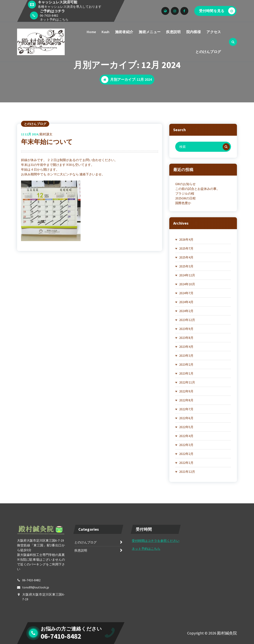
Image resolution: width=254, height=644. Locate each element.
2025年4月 (186, 257)
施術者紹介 (124, 32)
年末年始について (47, 142)
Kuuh (105, 32)
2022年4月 (186, 436)
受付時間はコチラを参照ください (156, 541)
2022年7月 (186, 409)
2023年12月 (187, 320)
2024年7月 (186, 293)
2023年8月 (186, 338)
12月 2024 (30, 134)
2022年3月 (186, 445)
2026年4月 (186, 239)
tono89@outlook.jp (36, 587)
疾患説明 (173, 32)
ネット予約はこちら (54, 19)
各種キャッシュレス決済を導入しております (70, 7)
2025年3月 (186, 266)
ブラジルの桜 (185, 193)
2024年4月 (186, 302)
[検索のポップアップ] (233, 42)
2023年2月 (186, 364)
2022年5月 (186, 427)
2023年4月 (186, 347)
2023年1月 (186, 373)
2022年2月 (186, 454)
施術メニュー (150, 32)
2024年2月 (186, 311)
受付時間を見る (217, 11)
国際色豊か (183, 203)
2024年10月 (187, 284)
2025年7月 (186, 248)
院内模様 (194, 32)
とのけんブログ (208, 52)
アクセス (214, 32)
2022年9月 (186, 391)
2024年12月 (187, 275)
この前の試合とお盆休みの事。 (197, 189)
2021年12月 (187, 472)
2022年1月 (186, 463)
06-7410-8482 (49, 15)
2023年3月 (186, 356)
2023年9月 (186, 329)
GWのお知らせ (185, 184)
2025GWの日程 (185, 198)
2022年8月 (186, 400)
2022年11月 (187, 382)
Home (91, 32)
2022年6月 (186, 418)
